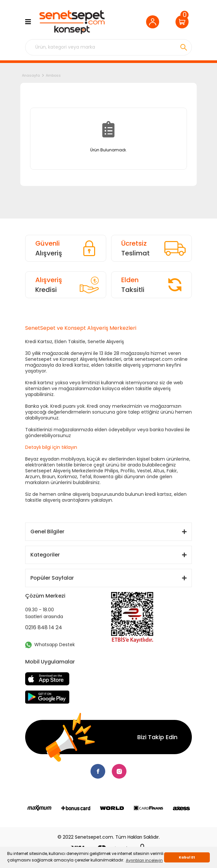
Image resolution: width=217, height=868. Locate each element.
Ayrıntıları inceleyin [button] (144, 860)
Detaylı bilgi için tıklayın (51, 447)
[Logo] (72, 22)
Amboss (53, 75)
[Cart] (184, 22)
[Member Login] (154, 22)
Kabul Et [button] (187, 857)
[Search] (108, 47)
